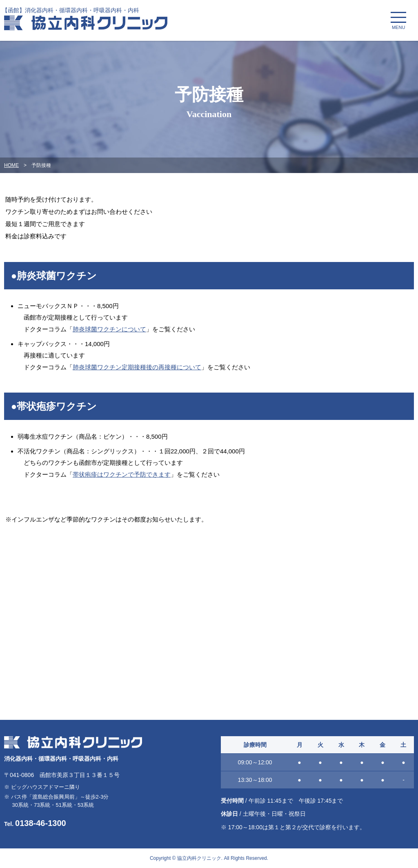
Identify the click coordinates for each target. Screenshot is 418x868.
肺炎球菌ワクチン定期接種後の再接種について (137, 367)
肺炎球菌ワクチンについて (109, 329)
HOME (11, 165)
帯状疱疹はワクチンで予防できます (122, 474)
